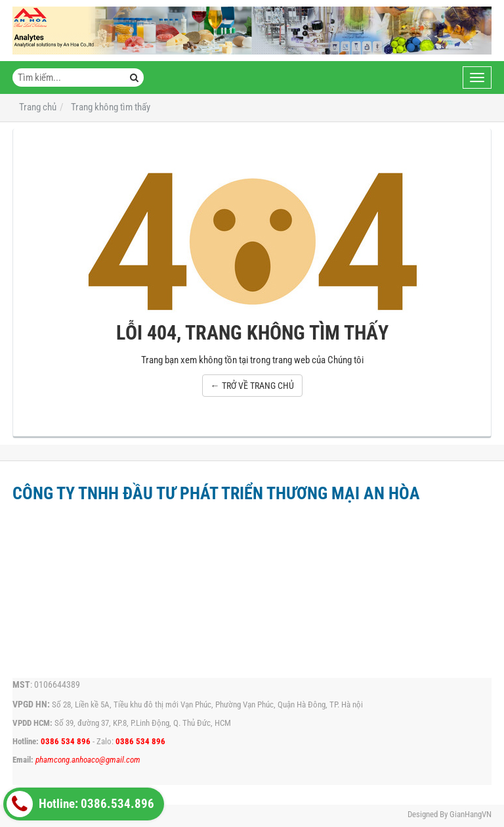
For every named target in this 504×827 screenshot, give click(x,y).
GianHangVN (471, 814)
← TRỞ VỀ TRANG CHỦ (252, 386)
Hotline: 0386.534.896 (80, 804)
